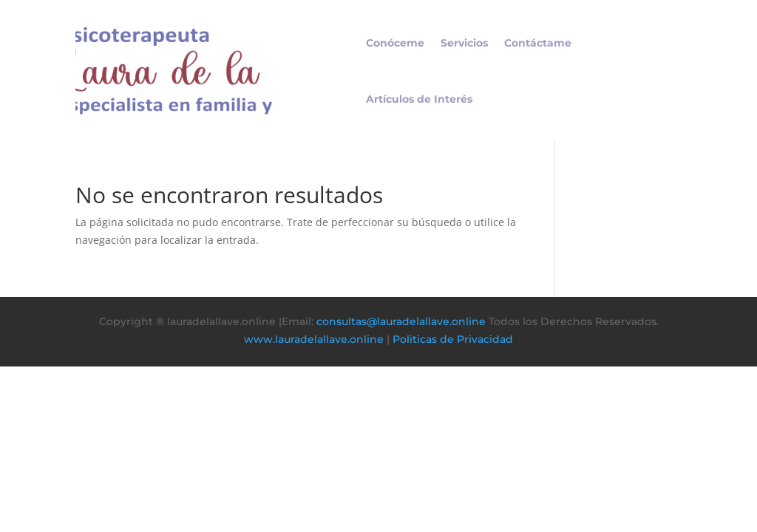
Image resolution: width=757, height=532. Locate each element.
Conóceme (395, 43)
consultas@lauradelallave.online (401, 321)
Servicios (464, 43)
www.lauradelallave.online (314, 339)
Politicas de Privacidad (453, 339)
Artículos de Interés (419, 99)
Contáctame (538, 43)
